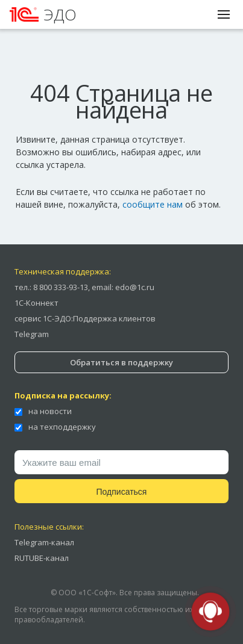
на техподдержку (55, 427)
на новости (43, 411)
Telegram (32, 334)
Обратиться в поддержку (121, 362)
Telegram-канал (44, 542)
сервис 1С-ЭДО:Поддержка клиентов (85, 318)
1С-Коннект (36, 303)
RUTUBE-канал (42, 558)
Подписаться (122, 492)
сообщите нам (153, 204)
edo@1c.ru (135, 287)
